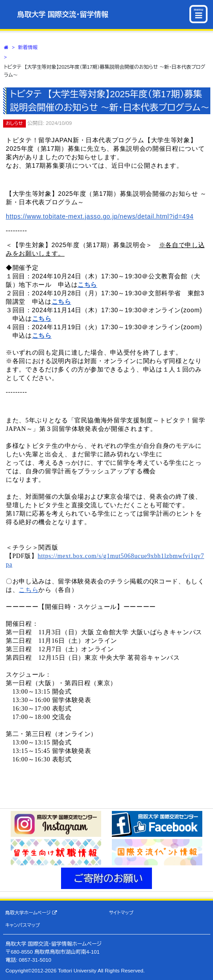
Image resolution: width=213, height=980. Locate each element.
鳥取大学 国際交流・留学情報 (63, 14)
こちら (87, 285)
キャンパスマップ (23, 925)
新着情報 (28, 47)
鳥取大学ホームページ (31, 913)
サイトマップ (121, 913)
